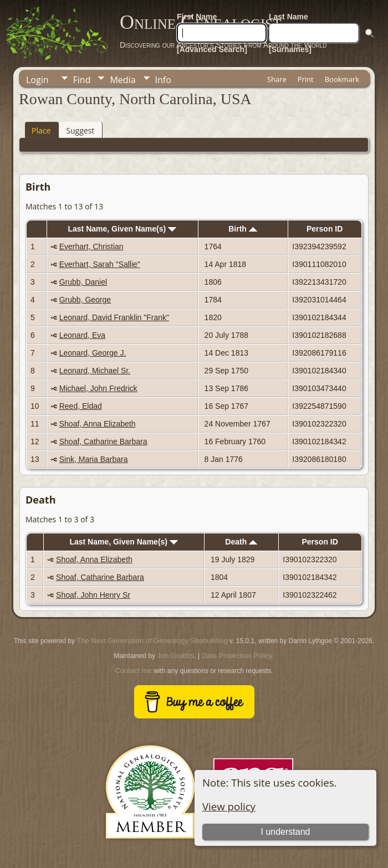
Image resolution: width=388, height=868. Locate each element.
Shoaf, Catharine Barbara (103, 441)
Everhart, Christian (91, 246)
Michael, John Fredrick (98, 388)
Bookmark (342, 79)
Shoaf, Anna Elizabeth (98, 424)
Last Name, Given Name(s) (122, 229)
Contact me (133, 671)
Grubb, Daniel (83, 282)
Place (41, 130)
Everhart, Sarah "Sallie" (100, 264)
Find (82, 80)
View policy (229, 806)
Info (163, 80)
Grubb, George (85, 300)
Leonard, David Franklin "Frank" (114, 317)
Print (306, 79)
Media (122, 80)
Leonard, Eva (82, 335)
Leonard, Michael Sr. (95, 371)
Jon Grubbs (175, 656)
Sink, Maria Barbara (94, 459)
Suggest (80, 130)
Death (241, 542)
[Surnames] (290, 49)
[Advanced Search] (212, 49)
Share (277, 79)
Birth (243, 229)
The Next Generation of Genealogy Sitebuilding (152, 641)
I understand (286, 832)
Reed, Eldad (81, 406)
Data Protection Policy (237, 656)
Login (37, 80)
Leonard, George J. (93, 353)
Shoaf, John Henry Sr (93, 595)
